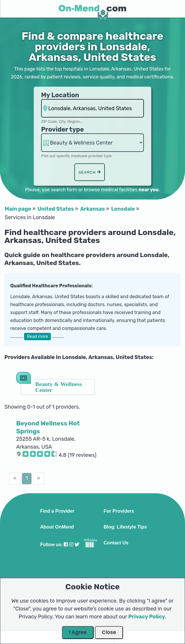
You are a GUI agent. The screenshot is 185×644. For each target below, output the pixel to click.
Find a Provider (57, 511)
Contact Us (116, 543)
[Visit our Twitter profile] (77, 545)
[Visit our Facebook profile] (66, 545)
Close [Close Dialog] (109, 632)
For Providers (119, 511)
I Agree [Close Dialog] (78, 632)
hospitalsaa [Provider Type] (92, 143)
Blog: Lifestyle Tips (125, 527)
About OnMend (57, 527)
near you (149, 190)
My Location (60, 95)
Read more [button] (38, 337)
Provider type (63, 129)
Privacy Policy (147, 617)
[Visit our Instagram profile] (71, 545)
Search (90, 172)
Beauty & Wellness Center (59, 387)
